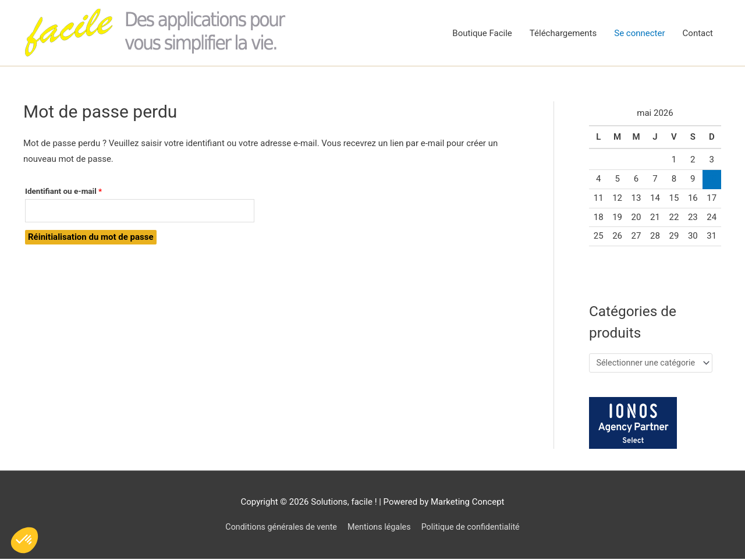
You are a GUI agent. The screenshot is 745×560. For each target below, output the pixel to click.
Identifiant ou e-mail (83, 189)
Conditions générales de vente (277, 529)
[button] (24, 540)
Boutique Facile (482, 33)
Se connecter (639, 33)
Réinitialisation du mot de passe (91, 239)
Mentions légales (379, 529)
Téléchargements (563, 33)
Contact (698, 33)
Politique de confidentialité (475, 529)
